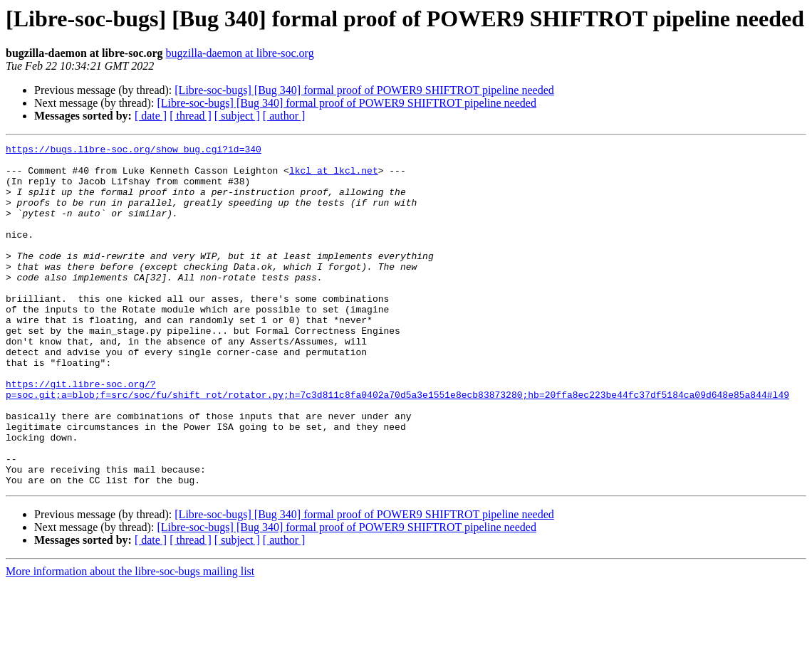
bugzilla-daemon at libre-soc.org (240, 53)
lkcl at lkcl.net (334, 177)
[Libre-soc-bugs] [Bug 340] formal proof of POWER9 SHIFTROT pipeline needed (364, 90)
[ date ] (151, 116)
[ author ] (284, 116)
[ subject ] (237, 116)
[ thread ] (191, 116)
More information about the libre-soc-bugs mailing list (130, 640)
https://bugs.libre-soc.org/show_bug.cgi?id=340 (134, 151)
